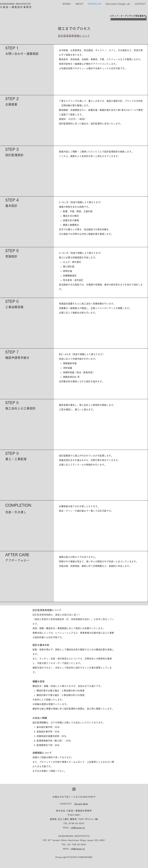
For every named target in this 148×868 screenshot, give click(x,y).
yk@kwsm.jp (78, 828)
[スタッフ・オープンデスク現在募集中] (128, 16)
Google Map (81, 804)
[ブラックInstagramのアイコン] (74, 789)
